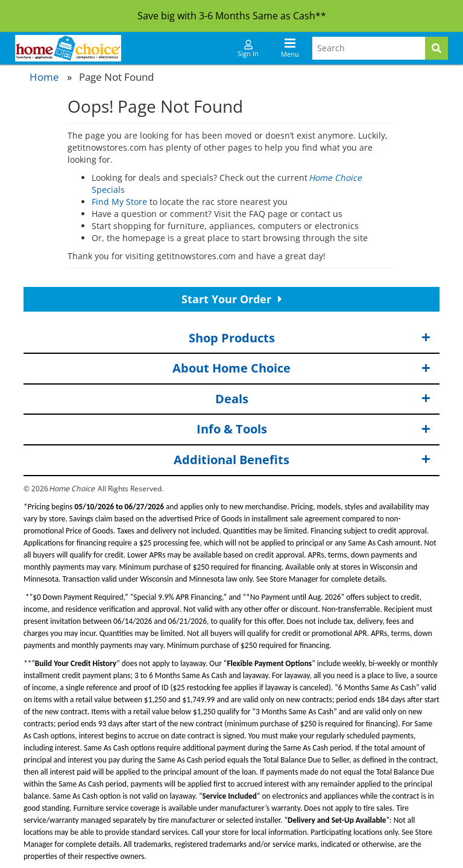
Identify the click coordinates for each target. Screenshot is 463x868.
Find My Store (119, 202)
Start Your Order (232, 299)
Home (44, 77)
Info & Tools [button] (314, 429)
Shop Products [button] (310, 338)
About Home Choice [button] (301, 369)
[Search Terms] (369, 48)
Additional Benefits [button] (302, 460)
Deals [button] (323, 399)
